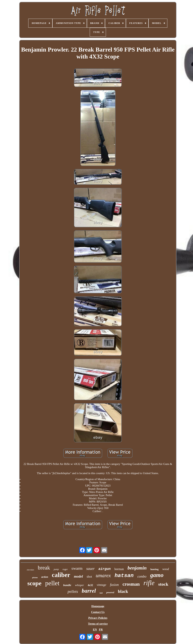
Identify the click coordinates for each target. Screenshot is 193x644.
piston (35, 577)
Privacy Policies (98, 618)
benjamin (137, 568)
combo (142, 576)
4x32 (90, 585)
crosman (131, 584)
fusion (114, 585)
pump (56, 569)
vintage (101, 585)
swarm (77, 568)
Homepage (98, 606)
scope (34, 583)
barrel (89, 591)
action (45, 577)
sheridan (30, 570)
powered (110, 592)
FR (101, 630)
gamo (157, 575)
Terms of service (98, 624)
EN (95, 630)
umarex (103, 576)
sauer (90, 569)
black (123, 591)
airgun (105, 569)
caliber (61, 575)
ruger (65, 569)
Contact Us (98, 612)
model (78, 576)
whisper (80, 585)
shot (89, 577)
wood (166, 569)
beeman (119, 569)
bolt (101, 593)
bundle (67, 585)
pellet (52, 583)
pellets (73, 592)
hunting (154, 569)
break (44, 568)
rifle (149, 583)
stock (163, 584)
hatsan (124, 576)
